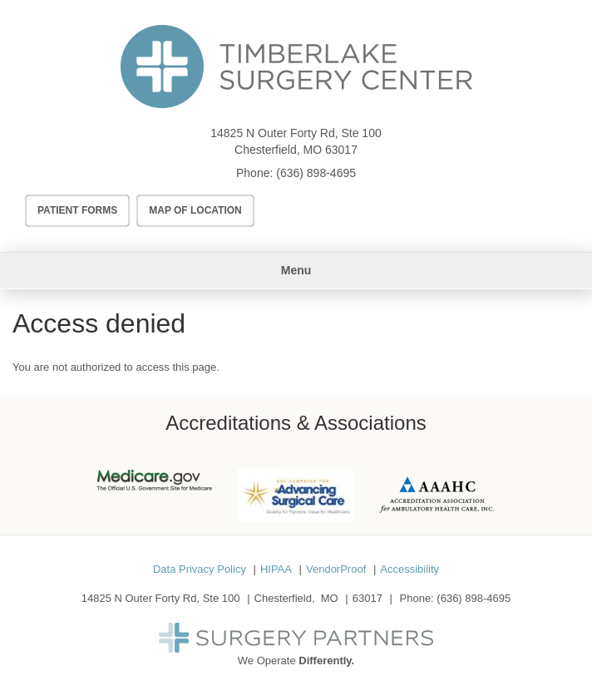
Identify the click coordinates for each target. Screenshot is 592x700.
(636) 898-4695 (316, 173)
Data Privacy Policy (200, 569)
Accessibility (409, 569)
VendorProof (336, 569)
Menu (296, 270)
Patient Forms (77, 210)
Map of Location (195, 210)
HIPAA (276, 569)
